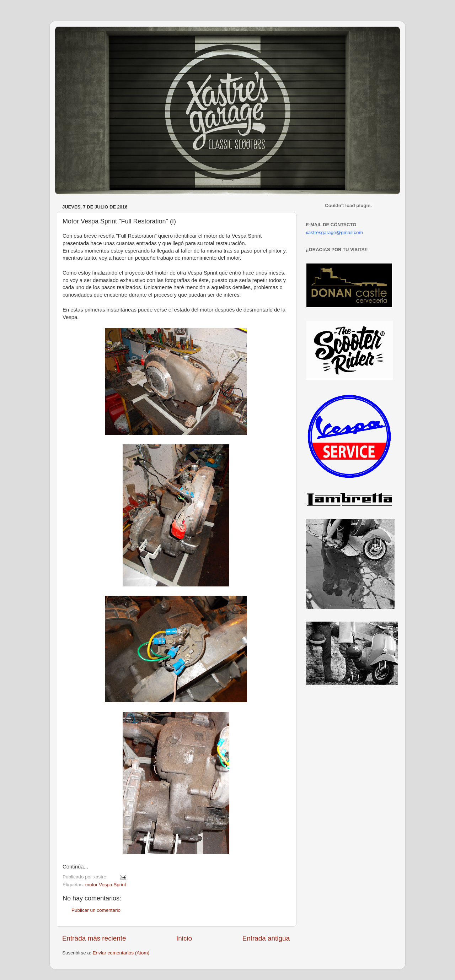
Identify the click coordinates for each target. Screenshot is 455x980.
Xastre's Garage (76, 36)
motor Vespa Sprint (106, 885)
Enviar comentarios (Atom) (121, 953)
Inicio (184, 938)
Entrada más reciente (94, 938)
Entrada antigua (266, 938)
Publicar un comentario (96, 910)
